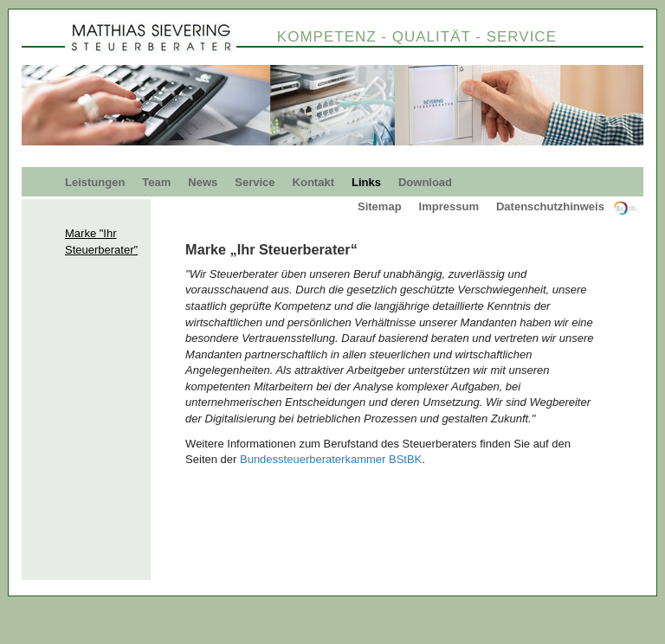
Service (255, 182)
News (203, 182)
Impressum (449, 206)
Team (156, 182)
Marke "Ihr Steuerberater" (101, 241)
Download (425, 182)
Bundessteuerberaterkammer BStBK (331, 459)
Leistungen (95, 182)
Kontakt (313, 182)
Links (366, 182)
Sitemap (380, 206)
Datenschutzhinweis (550, 206)
